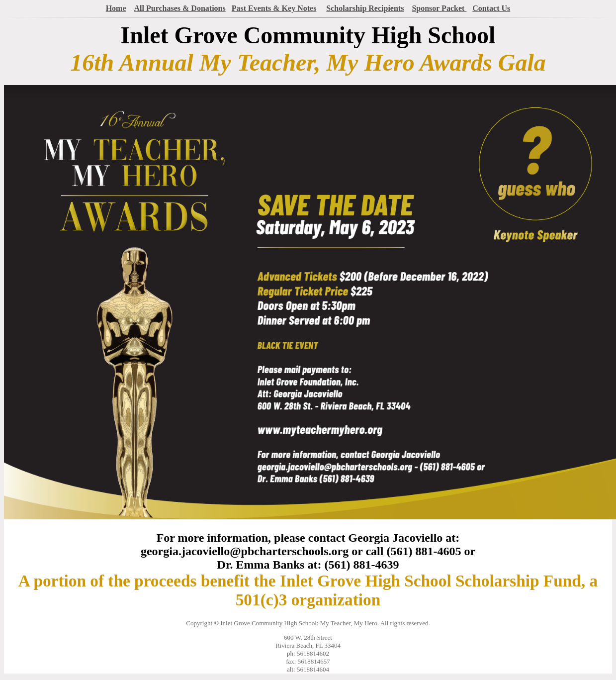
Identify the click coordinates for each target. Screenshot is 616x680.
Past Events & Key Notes (274, 8)
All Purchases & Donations (180, 8)
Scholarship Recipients (365, 8)
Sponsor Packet (439, 8)
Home (116, 8)
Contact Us (491, 8)
